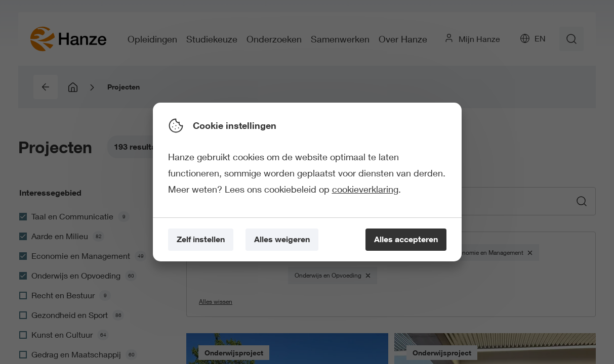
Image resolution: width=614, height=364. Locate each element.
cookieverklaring (365, 189)
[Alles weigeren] (282, 240)
